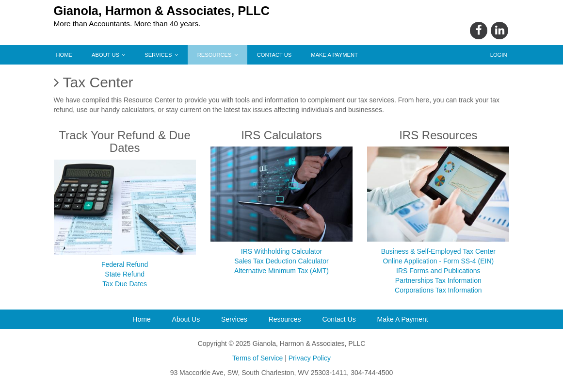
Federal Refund (125, 264)
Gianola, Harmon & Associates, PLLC (162, 11)
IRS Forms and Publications (438, 271)
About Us (108, 55)
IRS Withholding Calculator (281, 251)
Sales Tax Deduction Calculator (281, 261)
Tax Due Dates (125, 284)
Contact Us (274, 55)
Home (64, 55)
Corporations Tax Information (438, 290)
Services (161, 55)
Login (499, 55)
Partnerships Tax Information (438, 280)
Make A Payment (334, 55)
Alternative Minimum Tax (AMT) (281, 271)
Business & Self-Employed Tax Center (438, 251)
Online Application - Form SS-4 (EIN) (438, 261)
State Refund (125, 274)
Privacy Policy (310, 358)
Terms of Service (257, 358)
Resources (217, 55)
